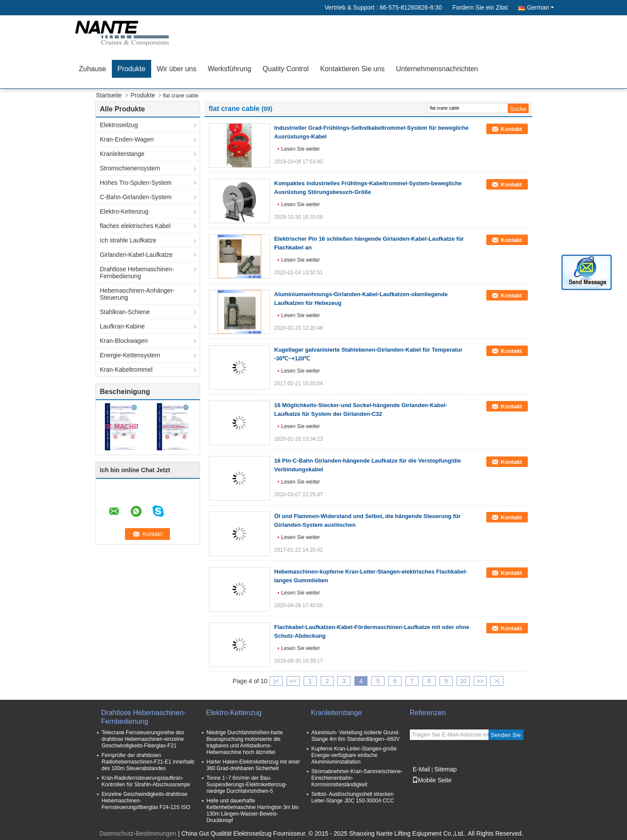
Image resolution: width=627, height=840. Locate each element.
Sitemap (445, 769)
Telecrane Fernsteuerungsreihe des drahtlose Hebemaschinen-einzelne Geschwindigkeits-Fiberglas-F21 (143, 739)
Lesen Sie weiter (301, 149)
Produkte (132, 69)
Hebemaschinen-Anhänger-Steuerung (137, 294)
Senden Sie (506, 735)
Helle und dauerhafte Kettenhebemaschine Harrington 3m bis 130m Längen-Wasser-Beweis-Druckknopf (253, 811)
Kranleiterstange (122, 154)
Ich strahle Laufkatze (128, 240)
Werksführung (230, 69)
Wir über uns (177, 69)
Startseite (109, 95)
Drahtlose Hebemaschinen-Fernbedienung (137, 273)
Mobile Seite (432, 780)
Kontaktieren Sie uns (353, 69)
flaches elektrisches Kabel (135, 226)
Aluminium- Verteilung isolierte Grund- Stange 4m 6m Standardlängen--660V (356, 736)
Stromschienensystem (130, 168)
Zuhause (93, 69)
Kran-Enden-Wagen (127, 139)
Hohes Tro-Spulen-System (136, 183)
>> (480, 681)
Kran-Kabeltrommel (126, 370)
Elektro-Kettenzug (124, 211)
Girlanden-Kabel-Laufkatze (137, 255)
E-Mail (422, 769)
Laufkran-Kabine (123, 326)
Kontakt (511, 129)
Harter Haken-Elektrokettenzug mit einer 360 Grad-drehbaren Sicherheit (253, 765)
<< (293, 681)
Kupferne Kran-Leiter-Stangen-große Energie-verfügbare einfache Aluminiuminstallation (354, 755)
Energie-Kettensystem (130, 355)
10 (463, 681)
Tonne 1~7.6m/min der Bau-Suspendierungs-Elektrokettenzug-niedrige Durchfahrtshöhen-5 (247, 785)
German (540, 7)
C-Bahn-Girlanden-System (136, 197)
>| (497, 681)
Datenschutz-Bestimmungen (138, 833)
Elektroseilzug (119, 125)
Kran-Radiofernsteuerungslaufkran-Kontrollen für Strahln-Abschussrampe (146, 781)
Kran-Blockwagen (124, 341)
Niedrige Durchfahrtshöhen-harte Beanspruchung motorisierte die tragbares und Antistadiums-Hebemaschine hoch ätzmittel (245, 742)
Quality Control (286, 69)
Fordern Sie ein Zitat (480, 7)
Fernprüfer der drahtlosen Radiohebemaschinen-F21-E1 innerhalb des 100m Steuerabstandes (148, 762)
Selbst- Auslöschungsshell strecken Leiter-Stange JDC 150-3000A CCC (353, 797)
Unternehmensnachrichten (437, 69)
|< (276, 681)
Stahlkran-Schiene (125, 312)
